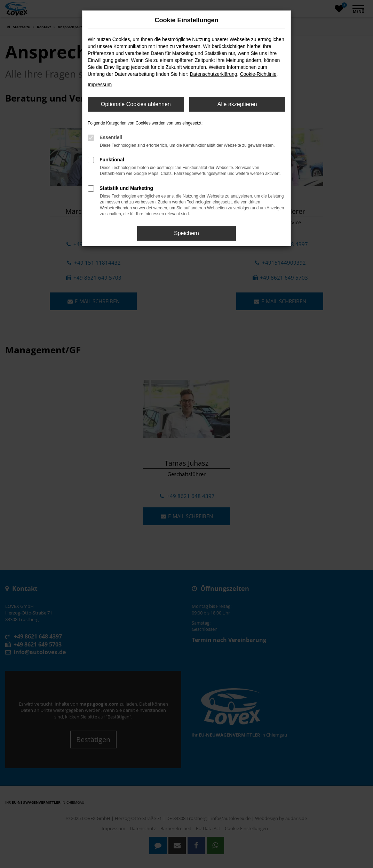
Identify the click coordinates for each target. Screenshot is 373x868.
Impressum (100, 85)
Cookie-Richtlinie (258, 74)
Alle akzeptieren (237, 104)
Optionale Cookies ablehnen (136, 104)
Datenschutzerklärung (213, 74)
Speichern (186, 233)
